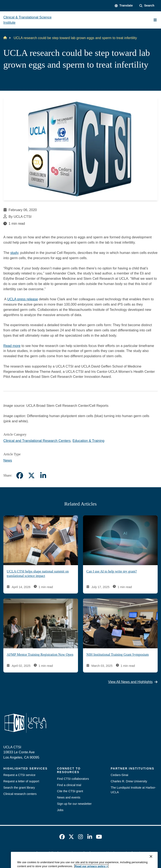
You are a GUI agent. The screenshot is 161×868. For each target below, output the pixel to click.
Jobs (60, 810)
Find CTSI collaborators (73, 779)
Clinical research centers (20, 794)
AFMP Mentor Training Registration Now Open (40, 655)
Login (138, 853)
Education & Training (88, 441)
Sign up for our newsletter (74, 804)
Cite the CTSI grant (70, 791)
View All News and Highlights (133, 682)
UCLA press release (23, 299)
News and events (69, 797)
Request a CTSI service (19, 775)
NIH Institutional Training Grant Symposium (118, 655)
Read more (12, 346)
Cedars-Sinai (119, 775)
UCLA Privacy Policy (74, 853)
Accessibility (47, 853)
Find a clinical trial (69, 785)
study (14, 253)
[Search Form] (147, 6)
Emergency (27, 853)
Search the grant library (19, 788)
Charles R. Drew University (129, 781)
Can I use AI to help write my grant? (112, 572)
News (8, 460)
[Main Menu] (155, 20)
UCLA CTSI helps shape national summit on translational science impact (38, 574)
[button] (124, 6)
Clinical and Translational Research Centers (37, 441)
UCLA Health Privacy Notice (111, 853)
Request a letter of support (21, 781)
